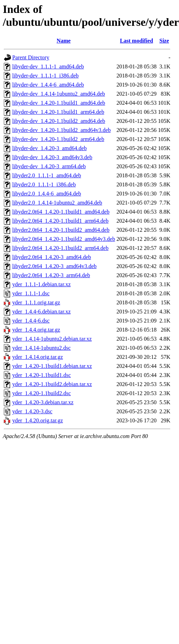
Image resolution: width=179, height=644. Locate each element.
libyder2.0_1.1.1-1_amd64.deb (47, 175)
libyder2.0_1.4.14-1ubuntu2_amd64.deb (57, 203)
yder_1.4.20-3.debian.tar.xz (43, 402)
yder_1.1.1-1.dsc (31, 293)
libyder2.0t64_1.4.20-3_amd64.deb (52, 257)
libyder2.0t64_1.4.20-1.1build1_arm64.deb (60, 221)
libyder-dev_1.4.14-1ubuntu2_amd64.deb (59, 94)
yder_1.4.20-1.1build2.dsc (42, 393)
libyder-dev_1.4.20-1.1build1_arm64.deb (58, 112)
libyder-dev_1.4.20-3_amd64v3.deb (52, 157)
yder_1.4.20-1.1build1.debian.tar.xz (52, 366)
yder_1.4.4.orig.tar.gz (36, 330)
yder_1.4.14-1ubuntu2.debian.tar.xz (52, 339)
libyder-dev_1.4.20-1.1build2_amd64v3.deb (61, 130)
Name (64, 41)
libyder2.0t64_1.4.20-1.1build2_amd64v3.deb (64, 239)
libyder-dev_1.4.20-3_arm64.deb (49, 166)
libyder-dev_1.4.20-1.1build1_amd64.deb (59, 103)
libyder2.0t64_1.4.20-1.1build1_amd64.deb (61, 212)
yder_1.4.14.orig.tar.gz (38, 357)
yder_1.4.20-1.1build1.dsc (42, 375)
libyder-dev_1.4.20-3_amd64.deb (49, 148)
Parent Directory (31, 57)
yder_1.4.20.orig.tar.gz (38, 420)
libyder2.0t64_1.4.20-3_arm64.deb (51, 275)
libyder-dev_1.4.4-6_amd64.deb (48, 85)
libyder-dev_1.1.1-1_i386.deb (45, 76)
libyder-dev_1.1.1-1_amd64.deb (48, 66)
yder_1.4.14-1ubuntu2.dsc (42, 348)
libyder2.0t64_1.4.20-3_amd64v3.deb (54, 266)
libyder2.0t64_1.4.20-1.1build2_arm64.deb (60, 248)
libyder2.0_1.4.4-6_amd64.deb (47, 194)
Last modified (137, 41)
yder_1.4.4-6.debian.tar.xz (42, 312)
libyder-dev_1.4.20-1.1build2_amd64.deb (59, 121)
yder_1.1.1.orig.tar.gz (36, 302)
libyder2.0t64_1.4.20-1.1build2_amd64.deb (61, 230)
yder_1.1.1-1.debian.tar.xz (42, 284)
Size (164, 41)
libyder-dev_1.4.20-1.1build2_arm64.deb (58, 139)
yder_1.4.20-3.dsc (32, 411)
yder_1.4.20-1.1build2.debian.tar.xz (52, 384)
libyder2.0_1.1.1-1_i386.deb (44, 184)
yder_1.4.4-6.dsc (31, 321)
